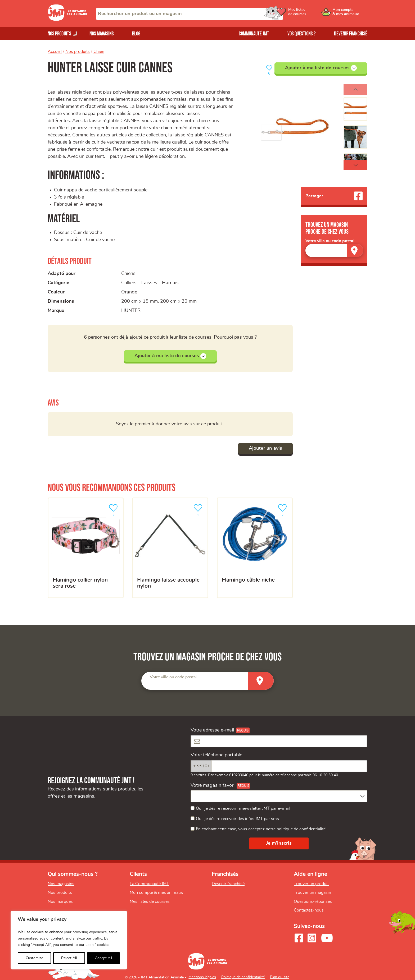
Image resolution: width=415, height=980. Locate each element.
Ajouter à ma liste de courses (321, 68)
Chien (99, 52)
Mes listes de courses (150, 901)
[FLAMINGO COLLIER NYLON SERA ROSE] (86, 548)
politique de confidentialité (301, 829)
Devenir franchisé (351, 34)
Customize (34, 958)
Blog (136, 34)
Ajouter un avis (265, 448)
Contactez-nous (309, 910)
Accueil (55, 52)
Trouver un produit (311, 884)
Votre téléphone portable (216, 755)
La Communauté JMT (149, 884)
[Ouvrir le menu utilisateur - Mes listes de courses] (309, 14)
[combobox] (190, 14)
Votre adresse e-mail (212, 730)
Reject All (69, 958)
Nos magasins (102, 34)
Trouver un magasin (312, 892)
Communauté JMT (254, 34)
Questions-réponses (313, 901)
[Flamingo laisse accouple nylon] (170, 548)
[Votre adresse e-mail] (279, 741)
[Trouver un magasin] (355, 250)
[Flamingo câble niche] (255, 548)
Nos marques (60, 901)
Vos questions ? (302, 34)
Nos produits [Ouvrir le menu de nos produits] (59, 34)
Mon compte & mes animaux (156, 892)
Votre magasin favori (213, 785)
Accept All (103, 958)
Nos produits (78, 52)
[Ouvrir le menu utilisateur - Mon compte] (349, 14)
